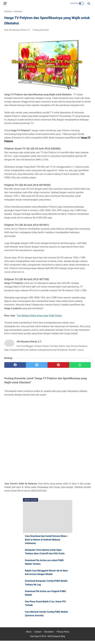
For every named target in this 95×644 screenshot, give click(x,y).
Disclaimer (49, 635)
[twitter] (37, 366)
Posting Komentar (41, 31)
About (29, 635)
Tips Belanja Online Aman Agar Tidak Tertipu (39, 316)
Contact (38, 635)
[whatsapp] (80, 366)
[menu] (6, 3)
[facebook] (15, 366)
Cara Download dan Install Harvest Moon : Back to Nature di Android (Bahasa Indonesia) (47, 542)
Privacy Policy (63, 635)
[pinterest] (58, 366)
